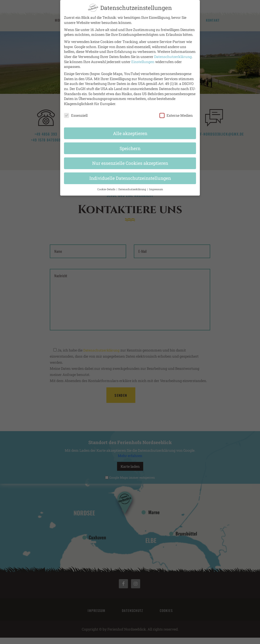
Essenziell (76, 112)
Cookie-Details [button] (107, 186)
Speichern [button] (130, 145)
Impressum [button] (156, 186)
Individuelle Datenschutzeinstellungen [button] (130, 175)
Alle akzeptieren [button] (130, 130)
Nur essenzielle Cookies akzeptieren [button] (130, 160)
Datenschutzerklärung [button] (133, 186)
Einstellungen (143, 58)
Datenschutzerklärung (173, 53)
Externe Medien (176, 112)
